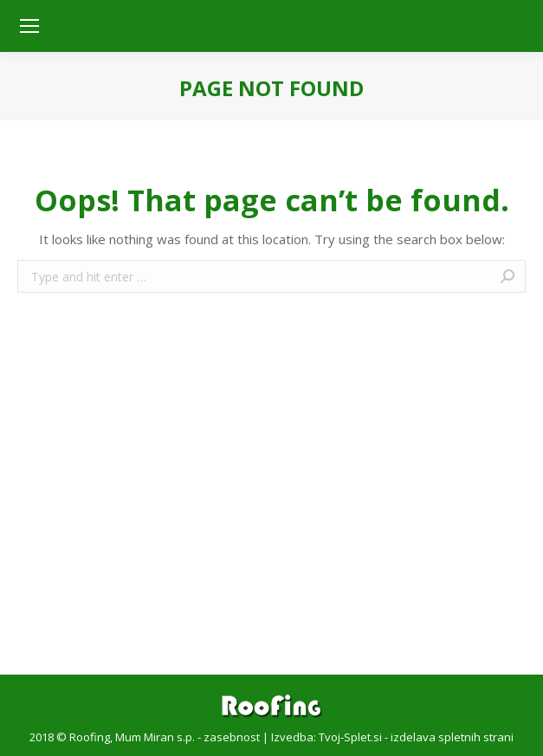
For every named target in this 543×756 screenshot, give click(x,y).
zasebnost (232, 737)
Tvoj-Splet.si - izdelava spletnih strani (416, 737)
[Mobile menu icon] (29, 26)
